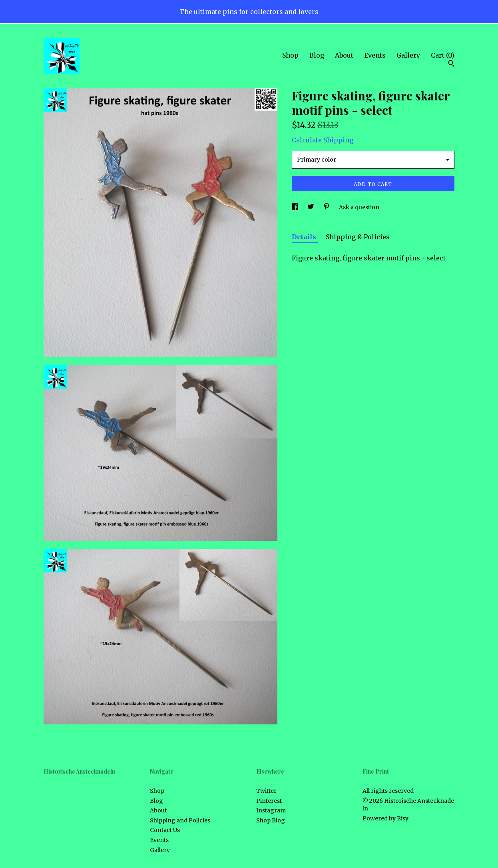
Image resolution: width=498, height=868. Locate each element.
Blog (317, 55)
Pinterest (269, 801)
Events (375, 55)
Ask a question (359, 207)
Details (305, 237)
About (344, 55)
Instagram (271, 810)
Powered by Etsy (385, 818)
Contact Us (165, 830)
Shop (290, 55)
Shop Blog (271, 820)
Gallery (408, 55)
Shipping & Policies (358, 237)
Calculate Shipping (323, 140)
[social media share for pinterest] (327, 207)
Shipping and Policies (180, 820)
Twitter (266, 791)
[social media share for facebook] (296, 207)
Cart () (443, 55)
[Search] (451, 64)
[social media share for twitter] (311, 207)
